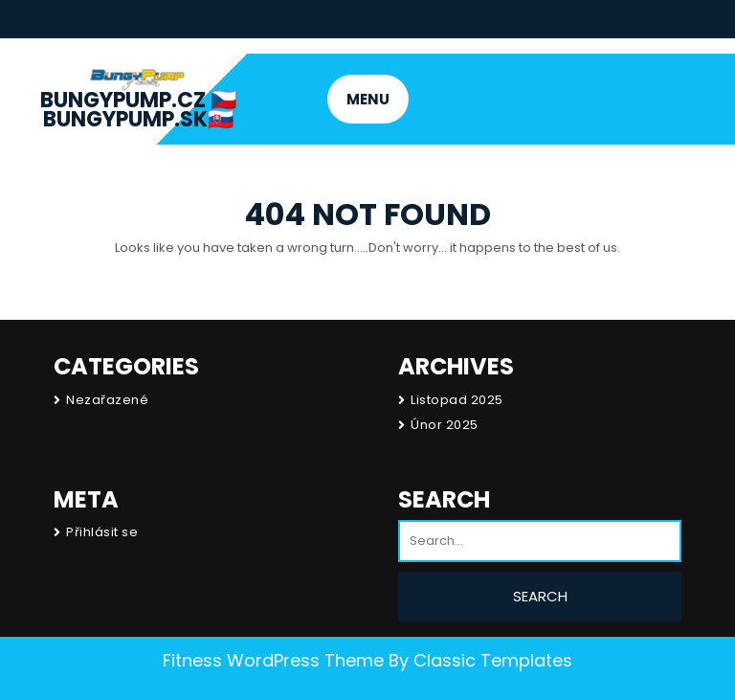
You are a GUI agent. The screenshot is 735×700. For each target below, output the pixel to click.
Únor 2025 (445, 425)
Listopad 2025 (457, 400)
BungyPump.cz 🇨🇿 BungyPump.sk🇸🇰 (138, 110)
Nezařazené (107, 400)
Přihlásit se (102, 532)
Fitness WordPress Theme (273, 660)
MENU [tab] (368, 99)
